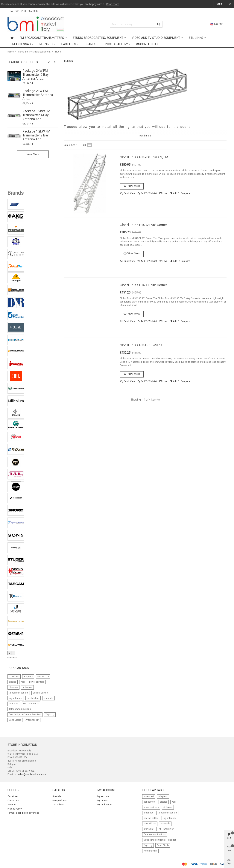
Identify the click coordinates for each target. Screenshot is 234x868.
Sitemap (12, 805)
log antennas (16, 698)
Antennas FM (32, 720)
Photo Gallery (116, 44)
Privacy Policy (15, 809)
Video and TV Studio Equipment (156, 38)
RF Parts (46, 44)
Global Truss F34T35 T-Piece (141, 345)
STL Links (196, 38)
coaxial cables (40, 693)
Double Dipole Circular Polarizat (25, 714)
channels (48, 698)
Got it (219, 4)
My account (103, 796)
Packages (69, 44)
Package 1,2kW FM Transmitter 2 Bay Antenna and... (36, 135)
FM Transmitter (31, 704)
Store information (22, 745)
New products (60, 801)
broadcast (14, 676)
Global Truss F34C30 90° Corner (143, 285)
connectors (43, 676)
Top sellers (58, 805)
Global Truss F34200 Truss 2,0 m (144, 157)
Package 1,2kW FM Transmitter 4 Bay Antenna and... (36, 115)
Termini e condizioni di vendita (23, 813)
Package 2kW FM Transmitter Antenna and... (38, 95)
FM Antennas (21, 44)
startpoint (14, 704)
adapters (28, 676)
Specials (57, 796)
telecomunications (19, 693)
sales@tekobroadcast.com (32, 774)
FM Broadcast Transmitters (42, 38)
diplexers (13, 687)
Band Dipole (15, 720)
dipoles (13, 682)
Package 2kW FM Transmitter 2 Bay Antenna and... (36, 75)
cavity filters (33, 698)
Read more (113, 4)
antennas (27, 687)
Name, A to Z (72, 145)
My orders (102, 801)
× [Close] (230, 4)
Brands (90, 44)
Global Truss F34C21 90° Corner (143, 225)
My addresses (105, 805)
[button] (9, 658)
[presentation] (9, 653)
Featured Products (23, 62)
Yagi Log (50, 714)
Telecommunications (20, 709)
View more (33, 154)
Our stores (13, 796)
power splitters (37, 682)
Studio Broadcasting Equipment (98, 38)
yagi (23, 682)
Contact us (147, 44)
